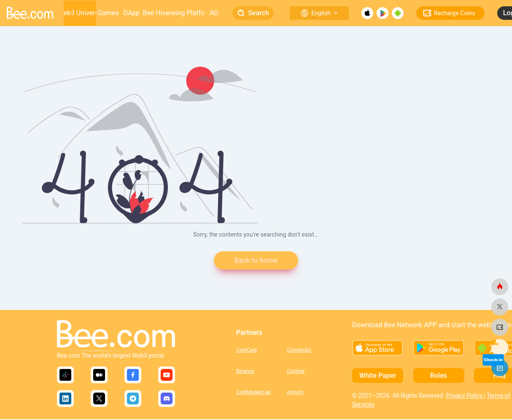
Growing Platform (186, 13)
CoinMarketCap (254, 393)
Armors (295, 393)
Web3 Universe (80, 13)
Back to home (256, 261)
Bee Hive (156, 13)
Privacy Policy (465, 396)
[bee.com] (500, 287)
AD (214, 13)
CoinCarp (247, 351)
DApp (132, 13)
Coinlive (296, 372)
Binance (245, 372)
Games (108, 13)
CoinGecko (299, 351)
